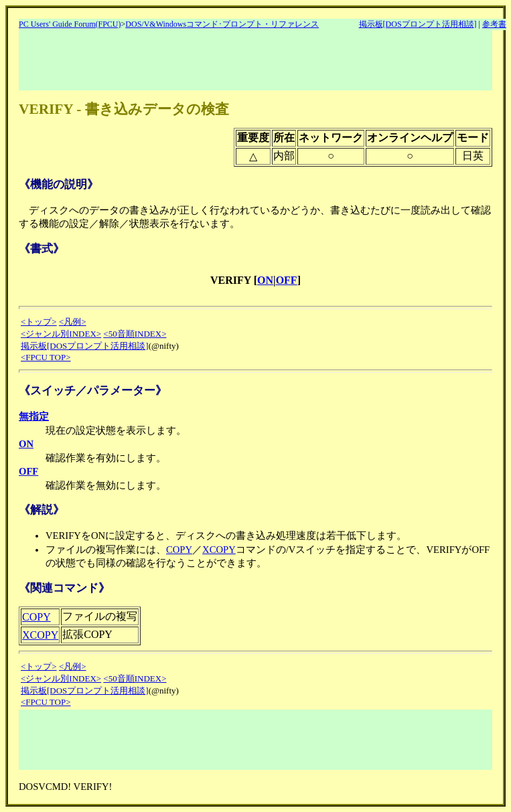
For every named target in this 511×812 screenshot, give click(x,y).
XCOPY (219, 550)
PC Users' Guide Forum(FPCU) (70, 24)
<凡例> (73, 322)
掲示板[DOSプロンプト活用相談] (418, 24)
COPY (179, 550)
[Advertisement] (263, 60)
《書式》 (42, 249)
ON (265, 280)
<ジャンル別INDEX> (61, 334)
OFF (287, 280)
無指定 (34, 416)
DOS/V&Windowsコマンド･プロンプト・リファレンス (222, 24)
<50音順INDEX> (135, 334)
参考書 (494, 24)
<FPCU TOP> (46, 357)
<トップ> (39, 322)
